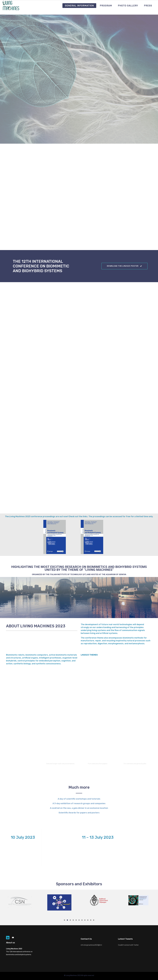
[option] (20, 902)
